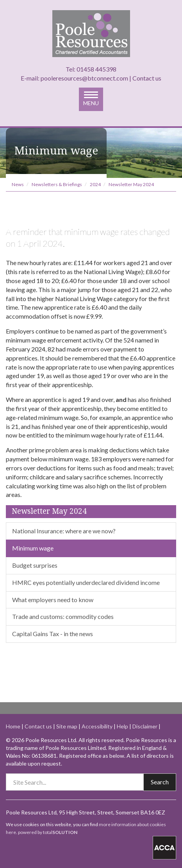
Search (160, 782)
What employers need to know (53, 600)
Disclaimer (145, 726)
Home (13, 726)
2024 (95, 184)
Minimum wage (33, 548)
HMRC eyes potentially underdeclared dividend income (86, 582)
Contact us (147, 78)
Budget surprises (35, 565)
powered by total (48, 832)
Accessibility (97, 726)
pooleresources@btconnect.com (84, 78)
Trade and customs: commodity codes (63, 616)
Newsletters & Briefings (57, 184)
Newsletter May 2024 (131, 184)
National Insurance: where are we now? (64, 531)
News (18, 184)
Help (122, 726)
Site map (67, 726)
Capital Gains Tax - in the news (53, 634)
